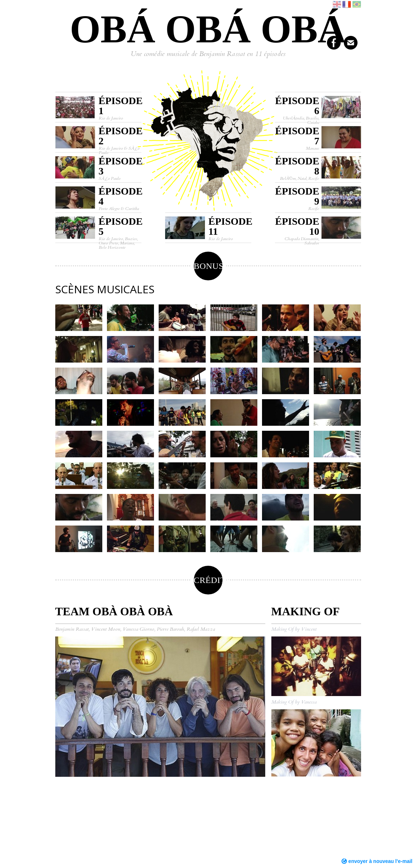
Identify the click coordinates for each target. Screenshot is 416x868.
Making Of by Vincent (294, 629)
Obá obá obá (208, 29)
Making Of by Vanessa (294, 702)
